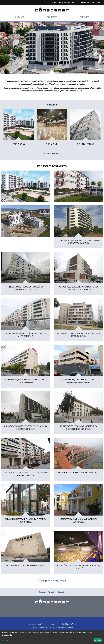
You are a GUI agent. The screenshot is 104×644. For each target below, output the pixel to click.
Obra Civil (52, 144)
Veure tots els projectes (52, 581)
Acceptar (97, 640)
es (97, 2)
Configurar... (6, 640)
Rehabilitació (85, 144)
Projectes (52, 17)
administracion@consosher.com (62, 3)
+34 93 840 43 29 (87, 3)
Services (20, 17)
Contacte (84, 17)
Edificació (19, 144)
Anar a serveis (52, 154)
